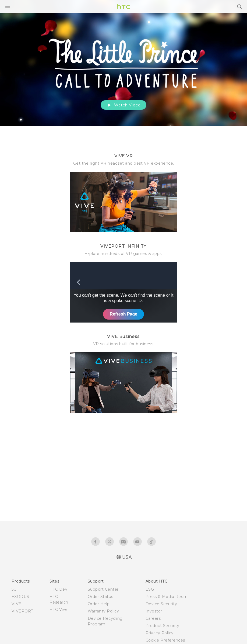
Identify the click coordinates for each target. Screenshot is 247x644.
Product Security (163, 626)
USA (127, 557)
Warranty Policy (103, 611)
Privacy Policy (160, 633)
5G (14, 589)
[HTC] (123, 6)
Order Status (100, 597)
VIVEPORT (22, 611)
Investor (154, 611)
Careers (153, 618)
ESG (150, 589)
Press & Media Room (167, 597)
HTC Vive (59, 610)
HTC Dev (59, 589)
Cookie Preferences (165, 640)
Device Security (161, 604)
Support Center (103, 589)
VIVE (17, 604)
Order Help (99, 604)
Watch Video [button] (124, 105)
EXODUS (20, 597)
